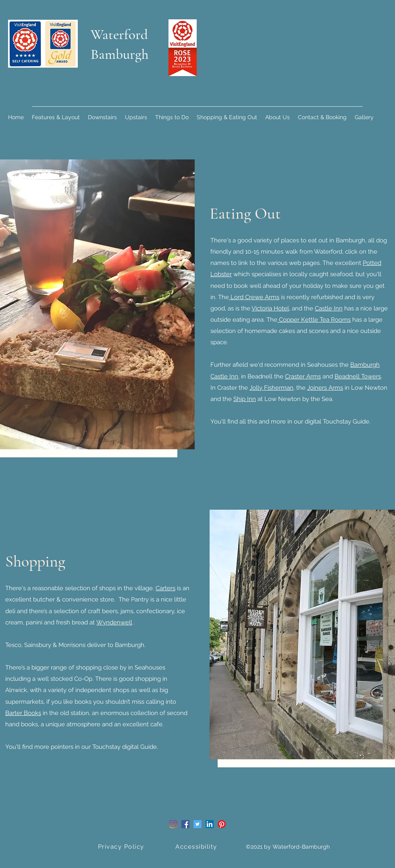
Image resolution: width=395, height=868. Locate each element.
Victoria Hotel (270, 308)
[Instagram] (173, 824)
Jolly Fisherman (271, 388)
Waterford (119, 35)
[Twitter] (197, 824)
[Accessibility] (197, 847)
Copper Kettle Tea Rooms (314, 320)
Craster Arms (303, 376)
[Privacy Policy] (122, 847)
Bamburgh (120, 54)
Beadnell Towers (358, 376)
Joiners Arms (325, 388)
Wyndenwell (114, 622)
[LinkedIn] (210, 824)
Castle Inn (329, 308)
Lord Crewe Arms (254, 297)
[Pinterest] (222, 824)
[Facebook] (185, 824)
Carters (165, 588)
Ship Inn (245, 399)
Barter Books (23, 713)
